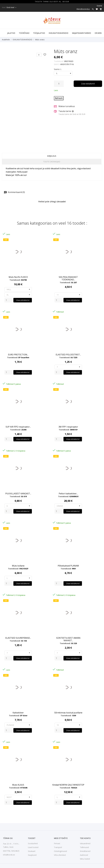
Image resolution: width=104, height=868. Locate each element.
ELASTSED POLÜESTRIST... (68, 355)
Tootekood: (59, 61)
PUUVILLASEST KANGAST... (18, 494)
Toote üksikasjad (52, 162)
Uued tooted (33, 847)
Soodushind (33, 843)
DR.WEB (98, 33)
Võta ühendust (60, 855)
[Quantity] (8, 300)
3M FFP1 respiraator (68, 427)
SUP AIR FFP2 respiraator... (18, 427)
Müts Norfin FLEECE (18, 277)
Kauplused (32, 855)
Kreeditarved (85, 851)
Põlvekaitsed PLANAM (68, 566)
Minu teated (85, 859)
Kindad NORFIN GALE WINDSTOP (68, 785)
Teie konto (85, 838)
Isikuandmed (85, 843)
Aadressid (84, 855)
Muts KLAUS (18, 785)
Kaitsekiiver (18, 713)
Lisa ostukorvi (88, 84)
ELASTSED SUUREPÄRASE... (18, 638)
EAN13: (57, 64)
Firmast (57, 843)
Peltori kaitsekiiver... (68, 494)
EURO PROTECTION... (18, 355)
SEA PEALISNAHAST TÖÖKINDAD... (68, 278)
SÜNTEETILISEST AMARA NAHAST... (68, 639)
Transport (58, 847)
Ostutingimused (60, 851)
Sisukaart (32, 851)
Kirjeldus (52, 156)
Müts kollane (18, 566)
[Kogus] (59, 84)
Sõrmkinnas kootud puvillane (68, 713)
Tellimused (84, 847)
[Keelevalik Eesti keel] (12, 7)
